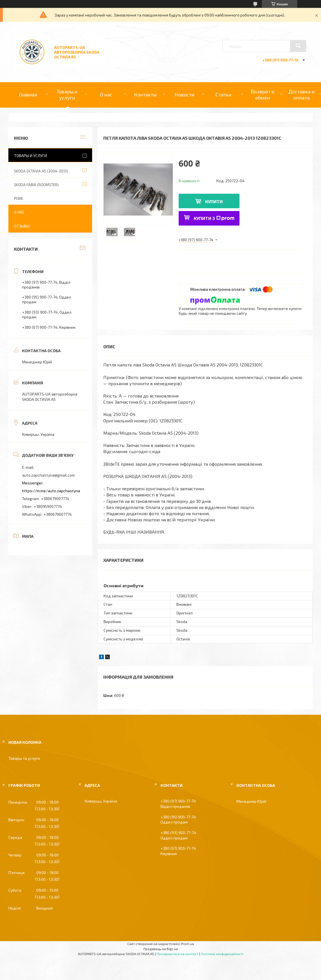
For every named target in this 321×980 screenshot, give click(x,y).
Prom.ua (188, 944)
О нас (106, 94)
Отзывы (22, 226)
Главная (28, 94)
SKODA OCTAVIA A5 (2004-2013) (41, 171)
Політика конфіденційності (222, 954)
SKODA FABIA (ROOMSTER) (36, 185)
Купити (214, 201)
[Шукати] (298, 46)
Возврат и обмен (263, 94)
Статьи (223, 94)
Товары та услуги (24, 758)
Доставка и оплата (301, 94)
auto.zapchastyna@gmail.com (48, 475)
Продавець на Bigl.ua (161, 949)
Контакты (145, 94)
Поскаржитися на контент (177, 954)
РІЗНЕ (19, 198)
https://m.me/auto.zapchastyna (51, 491)
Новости (184, 94)
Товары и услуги (67, 94)
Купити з (214, 218)
